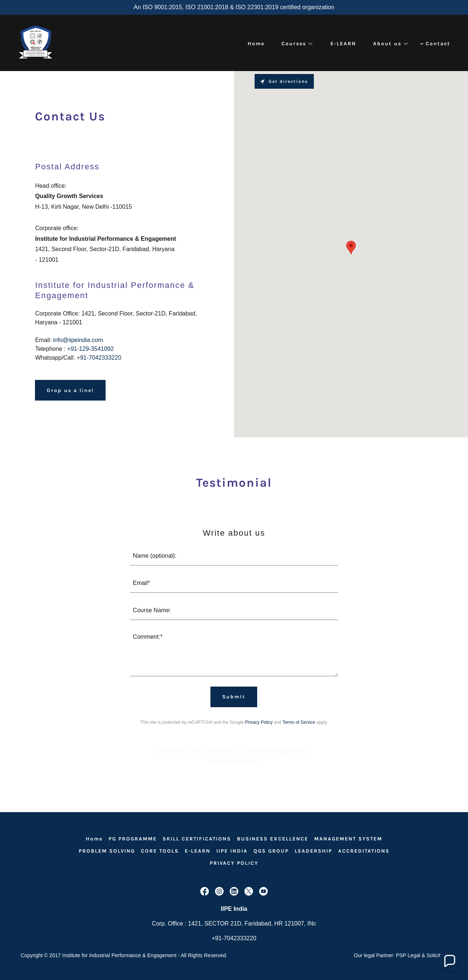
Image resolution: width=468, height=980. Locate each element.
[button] (295, 44)
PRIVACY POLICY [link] (234, 863)
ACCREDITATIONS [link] (364, 851)
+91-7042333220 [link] (99, 358)
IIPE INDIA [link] (232, 851)
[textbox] (234, 556)
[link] (36, 43)
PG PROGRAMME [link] (133, 839)
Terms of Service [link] (299, 722)
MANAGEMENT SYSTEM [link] (348, 839)
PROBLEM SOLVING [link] (107, 851)
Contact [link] (438, 44)
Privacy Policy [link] (259, 722)
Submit (234, 697)
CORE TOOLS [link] (160, 851)
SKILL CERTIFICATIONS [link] (197, 839)
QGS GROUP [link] (271, 851)
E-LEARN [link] (343, 44)
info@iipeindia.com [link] (78, 340)
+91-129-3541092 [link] (91, 349)
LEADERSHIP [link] (313, 851)
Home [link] (256, 44)
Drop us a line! (70, 390)
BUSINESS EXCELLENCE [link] (273, 839)
